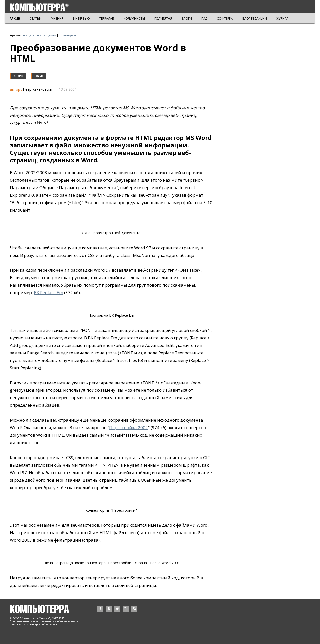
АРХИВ (15, 19)
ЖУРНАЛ (283, 19)
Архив (18, 76)
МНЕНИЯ (57, 19)
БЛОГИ (187, 19)
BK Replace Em (49, 293)
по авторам (67, 35)
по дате (29, 35)
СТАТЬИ (36, 19)
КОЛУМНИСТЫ (134, 19)
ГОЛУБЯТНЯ (163, 19)
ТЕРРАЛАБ (107, 19)
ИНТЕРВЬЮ (82, 19)
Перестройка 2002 (129, 428)
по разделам (47, 35)
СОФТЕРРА (225, 19)
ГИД (204, 19)
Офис (39, 76)
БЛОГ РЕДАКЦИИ (255, 19)
